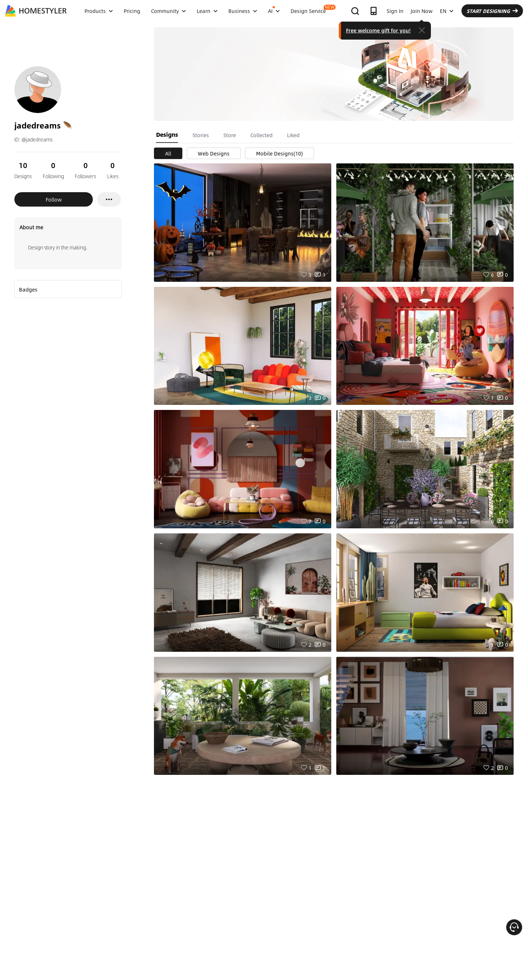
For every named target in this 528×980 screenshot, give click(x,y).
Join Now (422, 11)
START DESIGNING (492, 11)
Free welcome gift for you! (378, 30)
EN (447, 11)
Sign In (395, 11)
